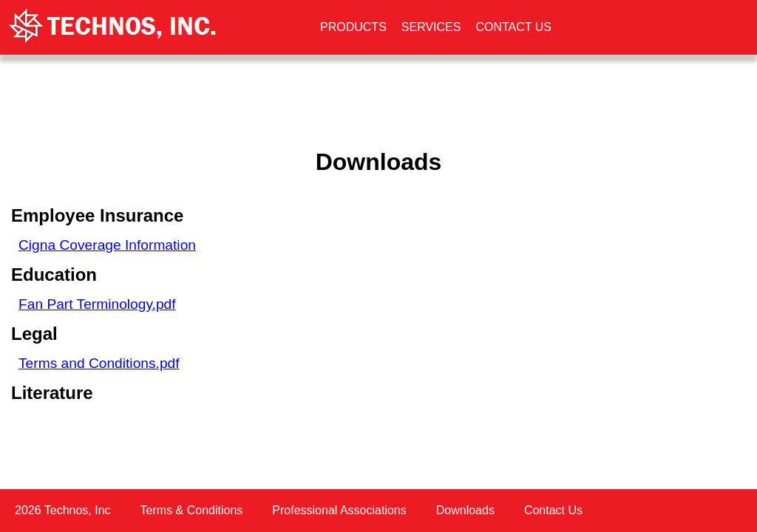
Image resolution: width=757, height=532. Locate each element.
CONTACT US (513, 27)
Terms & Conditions (192, 510)
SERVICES (431, 27)
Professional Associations (339, 510)
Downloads (465, 510)
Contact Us (553, 510)
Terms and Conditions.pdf (99, 363)
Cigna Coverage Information (107, 245)
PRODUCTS (353, 27)
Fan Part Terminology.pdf (97, 304)
